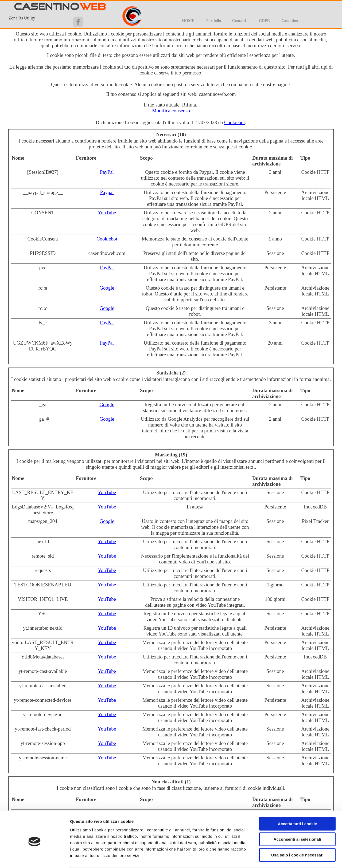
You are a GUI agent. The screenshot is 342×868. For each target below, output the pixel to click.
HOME (188, 21)
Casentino (290, 21)
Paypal (107, 192)
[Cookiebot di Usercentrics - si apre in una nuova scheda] (35, 858)
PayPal (107, 172)
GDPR (265, 21)
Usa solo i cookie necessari (297, 834)
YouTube (107, 213)
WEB (93, 7)
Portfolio (214, 21)
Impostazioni (279, 857)
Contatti (239, 21)
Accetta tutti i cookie (298, 803)
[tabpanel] (27, 18)
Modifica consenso (171, 111)
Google (107, 288)
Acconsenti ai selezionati (297, 818)
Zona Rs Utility (22, 18)
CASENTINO (46, 7)
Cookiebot (235, 122)
